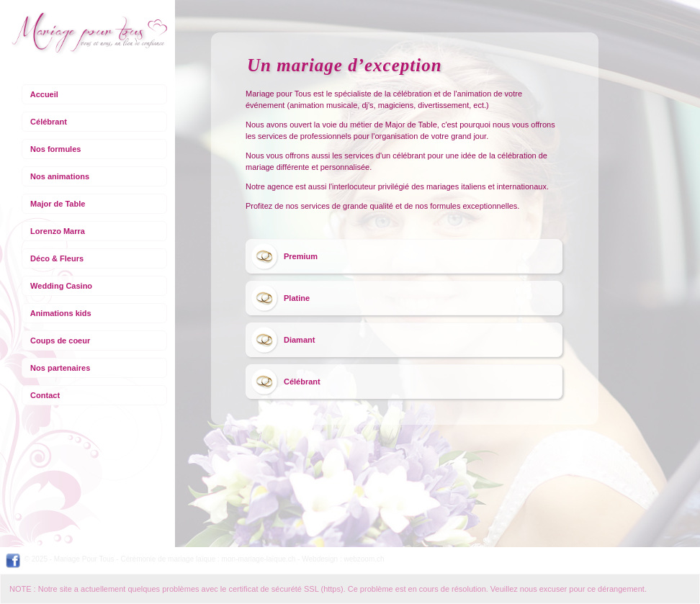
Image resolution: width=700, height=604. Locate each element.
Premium (301, 256)
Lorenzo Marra (58, 231)
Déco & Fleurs (57, 258)
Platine (297, 298)
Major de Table (58, 204)
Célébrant (49, 122)
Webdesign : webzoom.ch (343, 559)
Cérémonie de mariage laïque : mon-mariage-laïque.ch (208, 559)
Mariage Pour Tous (84, 559)
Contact (45, 395)
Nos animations (60, 176)
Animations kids (61, 313)
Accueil (44, 94)
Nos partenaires (60, 368)
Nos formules (56, 149)
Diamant (299, 340)
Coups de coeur (60, 341)
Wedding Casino (61, 286)
